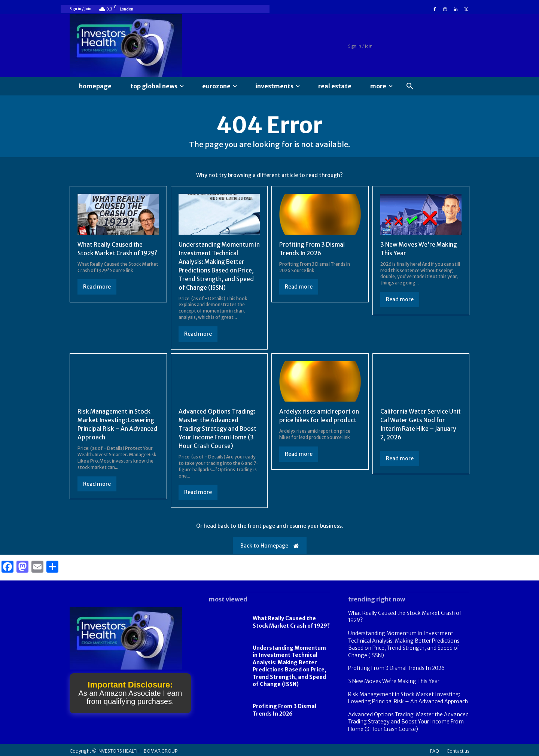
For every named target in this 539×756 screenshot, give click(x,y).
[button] (410, 86)
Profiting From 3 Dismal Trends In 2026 (284, 708)
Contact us (458, 749)
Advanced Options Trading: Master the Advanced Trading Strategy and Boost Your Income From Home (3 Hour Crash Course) (218, 427)
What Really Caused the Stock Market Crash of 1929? (291, 620)
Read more (97, 286)
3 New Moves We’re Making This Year (394, 679)
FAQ (435, 749)
